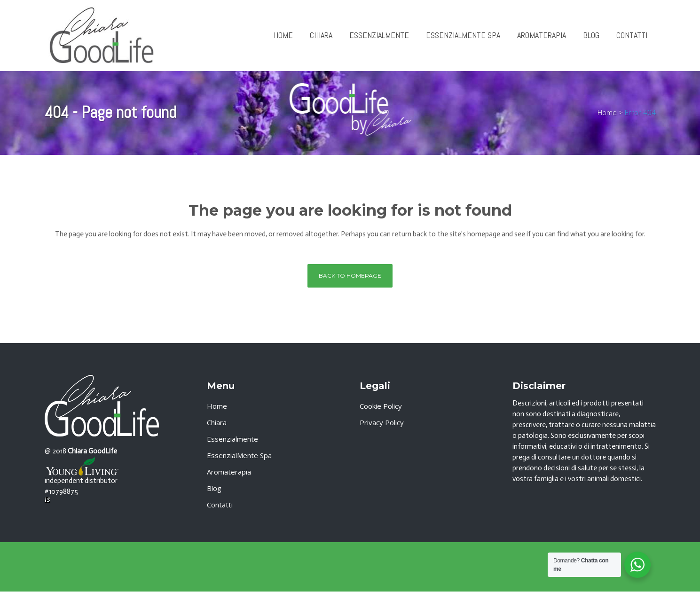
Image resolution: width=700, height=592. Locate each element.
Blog (214, 488)
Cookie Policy (381, 406)
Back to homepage (350, 276)
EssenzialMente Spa (239, 455)
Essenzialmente (232, 439)
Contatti (220, 505)
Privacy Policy (382, 422)
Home (607, 112)
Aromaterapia (229, 472)
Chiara (217, 422)
